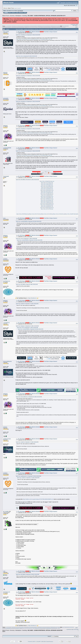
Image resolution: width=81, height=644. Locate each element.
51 (3, 27)
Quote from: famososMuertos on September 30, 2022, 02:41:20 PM (29, 397)
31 (42, 26)
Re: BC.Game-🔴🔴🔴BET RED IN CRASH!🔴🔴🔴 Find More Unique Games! (38, 32)
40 (54, 26)
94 (60, 27)
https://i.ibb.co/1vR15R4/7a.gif (47, 189)
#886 (77, 177)
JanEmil (5, 259)
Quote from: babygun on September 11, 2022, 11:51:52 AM (27, 326)
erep (4, 218)
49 (67, 26)
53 (6, 27)
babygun (5, 126)
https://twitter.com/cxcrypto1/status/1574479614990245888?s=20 (38, 499)
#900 (77, 593)
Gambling (25, 16)
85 (48, 27)
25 (34, 26)
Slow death (6, 32)
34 (46, 26)
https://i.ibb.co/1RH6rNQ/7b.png (47, 190)
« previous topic (74, 24)
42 (57, 26)
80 (42, 27)
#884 (77, 126)
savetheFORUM (7, 148)
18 (25, 26)
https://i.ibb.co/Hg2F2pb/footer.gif (47, 204)
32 (43, 26)
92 (58, 27)
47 (64, 26)
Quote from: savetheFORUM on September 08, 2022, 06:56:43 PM (29, 221)
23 (32, 26)
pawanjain (6, 98)
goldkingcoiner (7, 439)
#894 (77, 394)
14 (19, 26)
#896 (77, 440)
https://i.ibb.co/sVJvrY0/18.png (47, 209)
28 (38, 26)
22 (30, 26)
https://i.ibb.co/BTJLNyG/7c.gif (47, 191)
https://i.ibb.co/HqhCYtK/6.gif (47, 188)
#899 (77, 572)
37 (50, 26)
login (15, 8)
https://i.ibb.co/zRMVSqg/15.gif (47, 203)
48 (65, 26)
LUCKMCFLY (6, 323)
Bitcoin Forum (6, 16)
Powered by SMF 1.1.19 (33, 642)
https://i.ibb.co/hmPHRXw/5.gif (47, 186)
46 (63, 26)
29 (39, 26)
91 (56, 27)
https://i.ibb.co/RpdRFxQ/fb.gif (71, 214)
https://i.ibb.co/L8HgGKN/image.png (47, 181)
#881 (77, 32)
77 (38, 27)
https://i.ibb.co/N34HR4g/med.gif (23, 214)
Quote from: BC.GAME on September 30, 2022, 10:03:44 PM (28, 574)
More (25, 13)
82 (44, 27)
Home (6, 13)
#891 (77, 301)
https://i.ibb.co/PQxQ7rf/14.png (47, 201)
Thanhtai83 (6, 176)
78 (39, 27)
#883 (77, 99)
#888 (77, 236)
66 (23, 27)
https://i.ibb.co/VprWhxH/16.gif (47, 205)
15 (21, 26)
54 (7, 27)
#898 (77, 512)
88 (52, 27)
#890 (77, 282)
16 (22, 26)
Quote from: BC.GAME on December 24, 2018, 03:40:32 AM (27, 180)
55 (8, 27)
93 (59, 27)
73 (32, 27)
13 (18, 26)
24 (33, 26)
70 (28, 27)
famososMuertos (7, 361)
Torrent (21, 11)
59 (14, 27)
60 (15, 27)
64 (20, 27)
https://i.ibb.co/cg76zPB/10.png (47, 196)
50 (68, 26)
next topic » (75, 25)
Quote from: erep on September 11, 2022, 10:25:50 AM (26, 239)
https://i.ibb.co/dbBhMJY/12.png (47, 199)
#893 (77, 362)
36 (49, 26)
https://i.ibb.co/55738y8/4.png (47, 185)
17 (23, 26)
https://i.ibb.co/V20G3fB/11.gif (47, 198)
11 (16, 26)
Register (21, 13)
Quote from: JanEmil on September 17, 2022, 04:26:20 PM (27, 304)
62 (18, 27)
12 (17, 26)
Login (17, 13)
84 (47, 27)
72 (31, 27)
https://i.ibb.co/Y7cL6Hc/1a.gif (47, 183)
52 (4, 27)
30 (41, 26)
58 (12, 27)
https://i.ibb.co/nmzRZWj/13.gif (47, 200)
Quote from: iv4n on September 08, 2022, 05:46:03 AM (26, 56)
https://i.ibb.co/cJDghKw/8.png (47, 193)
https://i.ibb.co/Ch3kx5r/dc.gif (59, 214)
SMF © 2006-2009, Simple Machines (46, 642)
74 (34, 27)
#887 (77, 219)
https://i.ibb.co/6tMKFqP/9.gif (47, 195)
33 (45, 26)
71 (30, 27)
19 (26, 26)
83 (46, 27)
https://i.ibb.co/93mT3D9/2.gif (47, 184)
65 (22, 27)
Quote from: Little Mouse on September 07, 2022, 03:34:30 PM (28, 35)
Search (13, 13)
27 (37, 26)
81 (43, 27)
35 (47, 26)
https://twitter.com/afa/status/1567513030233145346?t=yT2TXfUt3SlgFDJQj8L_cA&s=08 (34, 39)
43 (58, 26)
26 (36, 26)
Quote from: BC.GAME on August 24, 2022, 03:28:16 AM (27, 284)
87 (51, 27)
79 (40, 27)
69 (27, 27)
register (19, 8)
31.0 (18, 11)
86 (49, 27)
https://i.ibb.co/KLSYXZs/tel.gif (35, 214)
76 (36, 27)
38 (51, 26)
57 (11, 27)
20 (28, 26)
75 (35, 27)
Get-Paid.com (7, 281)
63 (19, 27)
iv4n (4, 571)
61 (16, 27)
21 (29, 26)
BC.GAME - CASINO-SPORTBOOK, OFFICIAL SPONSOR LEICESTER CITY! (47, 16)
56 (10, 27)
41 (55, 26)
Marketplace (18, 16)
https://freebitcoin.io (33, 298)
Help (10, 13)
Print (77, 27)
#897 (77, 474)
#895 (77, 428)
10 (14, 26)
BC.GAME (6, 512)
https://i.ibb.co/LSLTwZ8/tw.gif (47, 214)
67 (24, 27)
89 (53, 27)
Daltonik (5, 72)
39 (53, 26)
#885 (77, 148)
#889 (77, 260)
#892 (77, 323)
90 (55, 27)
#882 (77, 73)
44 (59, 26)
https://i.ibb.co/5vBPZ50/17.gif (47, 206)
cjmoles (5, 427)
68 (26, 27)
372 (64, 27)
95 (62, 27)
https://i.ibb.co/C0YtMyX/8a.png (47, 194)
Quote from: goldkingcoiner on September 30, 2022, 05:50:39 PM (29, 476)
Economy (12, 16)
